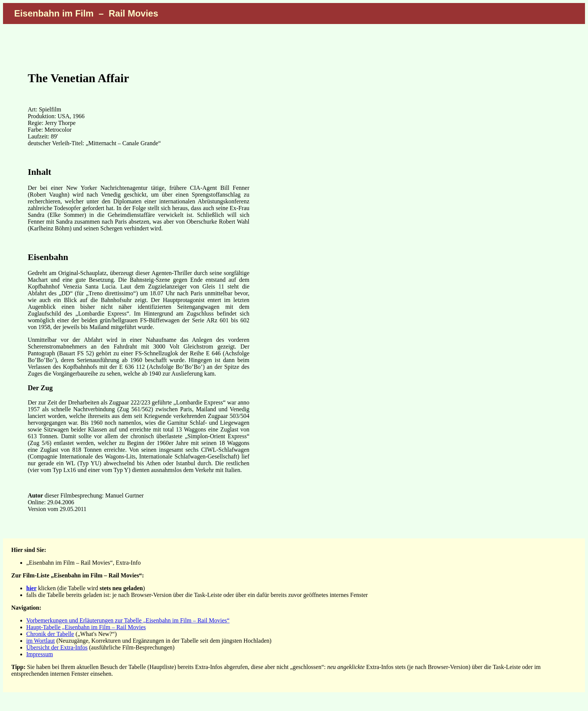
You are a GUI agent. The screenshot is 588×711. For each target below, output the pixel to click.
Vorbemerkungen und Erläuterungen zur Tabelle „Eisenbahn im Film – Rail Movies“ (128, 620)
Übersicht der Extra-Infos (57, 647)
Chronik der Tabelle (50, 634)
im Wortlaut (40, 641)
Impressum (40, 654)
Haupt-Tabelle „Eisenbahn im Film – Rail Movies (86, 627)
